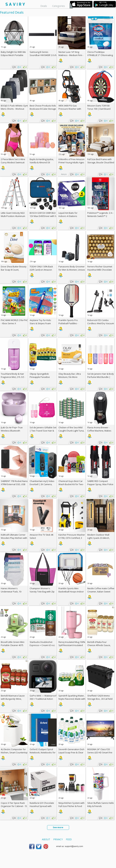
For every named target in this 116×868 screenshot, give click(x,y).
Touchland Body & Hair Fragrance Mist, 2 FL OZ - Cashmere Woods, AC (13, 377)
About (46, 839)
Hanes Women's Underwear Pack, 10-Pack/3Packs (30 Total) (12, 592)
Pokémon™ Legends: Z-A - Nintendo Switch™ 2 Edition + (100, 216)
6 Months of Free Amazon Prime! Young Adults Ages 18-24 (71, 162)
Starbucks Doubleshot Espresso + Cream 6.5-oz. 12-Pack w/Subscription (42, 645)
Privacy (58, 839)
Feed (69, 839)
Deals (44, 6)
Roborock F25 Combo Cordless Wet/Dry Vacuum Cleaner (101, 323)
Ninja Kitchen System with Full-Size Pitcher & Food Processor (71, 806)
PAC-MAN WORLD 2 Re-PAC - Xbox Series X (14, 322)
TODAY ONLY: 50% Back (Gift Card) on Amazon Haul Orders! (41, 270)
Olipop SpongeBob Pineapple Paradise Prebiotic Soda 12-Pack (41, 377)
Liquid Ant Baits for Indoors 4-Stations (68, 214)
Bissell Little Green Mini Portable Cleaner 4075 (13, 644)
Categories (59, 6)
